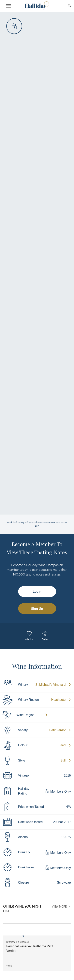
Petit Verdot (58, 730)
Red (63, 745)
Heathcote (58, 700)
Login (37, 592)
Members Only (58, 791)
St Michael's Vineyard (50, 685)
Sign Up (37, 609)
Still (63, 760)
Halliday (37, 5)
